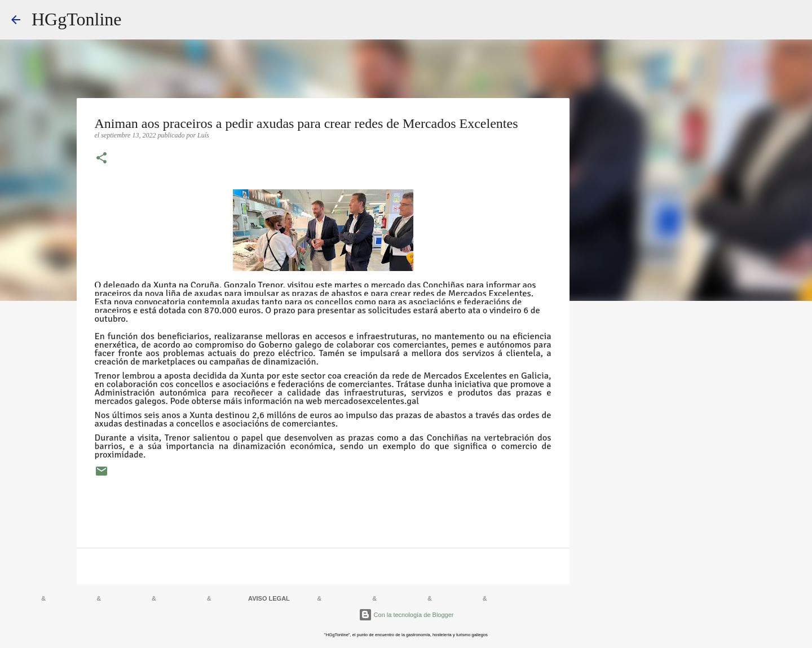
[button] (101, 159)
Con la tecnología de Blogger (406, 615)
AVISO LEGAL (269, 598)
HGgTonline (77, 19)
